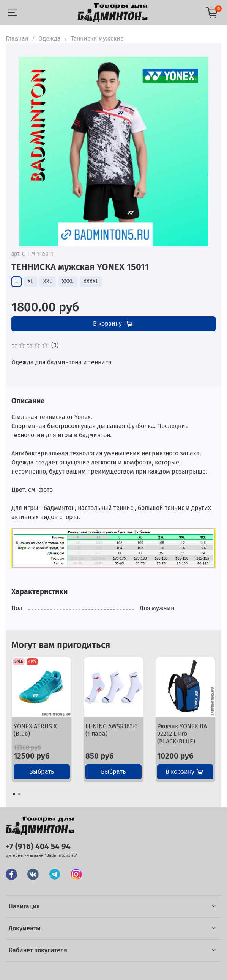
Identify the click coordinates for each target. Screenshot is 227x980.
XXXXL (91, 281)
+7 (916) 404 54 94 (38, 847)
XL (31, 281)
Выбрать (42, 772)
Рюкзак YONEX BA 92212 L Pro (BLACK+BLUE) (182, 734)
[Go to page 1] (14, 794)
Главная (17, 38)
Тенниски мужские (97, 38)
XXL (48, 281)
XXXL (68, 281)
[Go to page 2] (19, 794)
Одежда (50, 38)
